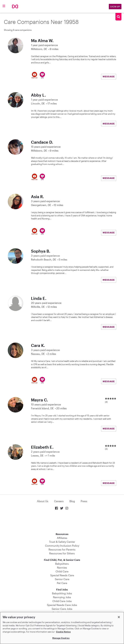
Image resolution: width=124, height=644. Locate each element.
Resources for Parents (62, 549)
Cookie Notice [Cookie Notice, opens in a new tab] (63, 632)
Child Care (62, 571)
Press (84, 501)
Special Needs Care (62, 575)
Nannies (62, 568)
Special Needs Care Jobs (62, 605)
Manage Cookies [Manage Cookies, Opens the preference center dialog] (61, 638)
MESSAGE (109, 76)
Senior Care (62, 579)
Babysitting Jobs (62, 593)
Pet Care (62, 583)
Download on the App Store (62, 522)
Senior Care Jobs (62, 609)
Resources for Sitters (62, 553)
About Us (43, 501)
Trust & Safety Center (62, 542)
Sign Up (115, 7)
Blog (72, 501)
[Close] (119, 617)
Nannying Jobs (62, 597)
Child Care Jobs (62, 601)
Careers (59, 501)
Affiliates (62, 538)
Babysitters (62, 564)
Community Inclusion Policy (62, 546)
